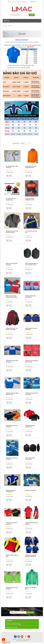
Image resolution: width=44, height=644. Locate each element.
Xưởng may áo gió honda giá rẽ (30, 426)
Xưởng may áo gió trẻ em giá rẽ (12, 459)
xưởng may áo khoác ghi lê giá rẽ (32, 523)
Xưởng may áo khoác (31, 490)
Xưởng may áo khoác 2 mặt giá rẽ (12, 523)
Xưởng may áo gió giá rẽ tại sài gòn (32, 394)
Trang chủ (5, 26)
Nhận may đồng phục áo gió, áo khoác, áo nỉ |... (32, 264)
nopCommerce (25, 641)
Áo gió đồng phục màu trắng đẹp (12, 167)
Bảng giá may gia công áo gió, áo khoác (12, 232)
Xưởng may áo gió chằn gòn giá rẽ (12, 361)
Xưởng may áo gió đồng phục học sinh (12, 394)
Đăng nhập (15, 2)
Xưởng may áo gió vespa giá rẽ (30, 459)
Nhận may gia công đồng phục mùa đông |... (12, 296)
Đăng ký (9, 2)
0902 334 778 (6, 642)
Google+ (29, 637)
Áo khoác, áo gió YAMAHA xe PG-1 (30, 199)
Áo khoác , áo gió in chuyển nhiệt (11, 199)
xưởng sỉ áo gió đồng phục (31, 588)
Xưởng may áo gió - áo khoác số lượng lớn (12, 329)
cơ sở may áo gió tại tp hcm (31, 232)
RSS (22, 637)
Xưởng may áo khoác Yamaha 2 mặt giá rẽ (31, 556)
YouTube (25, 637)
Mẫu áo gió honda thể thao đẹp (12, 264)
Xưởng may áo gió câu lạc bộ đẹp (31, 329)
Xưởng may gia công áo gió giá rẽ (12, 588)
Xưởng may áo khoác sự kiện (12, 556)
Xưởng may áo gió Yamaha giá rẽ (11, 491)
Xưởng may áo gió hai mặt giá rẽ (12, 426)
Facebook (15, 637)
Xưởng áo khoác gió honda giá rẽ (31, 296)
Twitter (19, 637)
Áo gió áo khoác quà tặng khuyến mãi (31, 167)
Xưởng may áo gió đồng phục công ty (31, 361)
